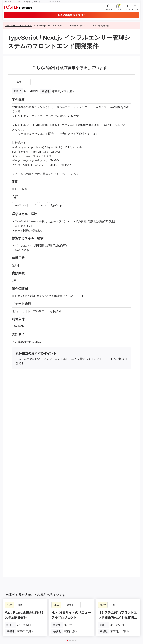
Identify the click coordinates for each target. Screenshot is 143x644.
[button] (67, 641)
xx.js (43, 205)
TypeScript (57, 205)
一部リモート (21, 82)
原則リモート (25, 605)
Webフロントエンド (25, 205)
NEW (10, 605)
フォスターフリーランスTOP (18, 26)
